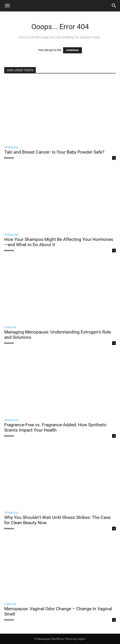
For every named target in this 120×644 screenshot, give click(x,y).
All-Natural (11, 147)
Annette (9, 158)
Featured (10, 327)
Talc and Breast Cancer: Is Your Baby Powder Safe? (54, 152)
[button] (114, 6)
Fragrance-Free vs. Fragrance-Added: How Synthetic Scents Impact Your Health (55, 427)
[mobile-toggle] (7, 6)
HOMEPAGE (72, 50)
